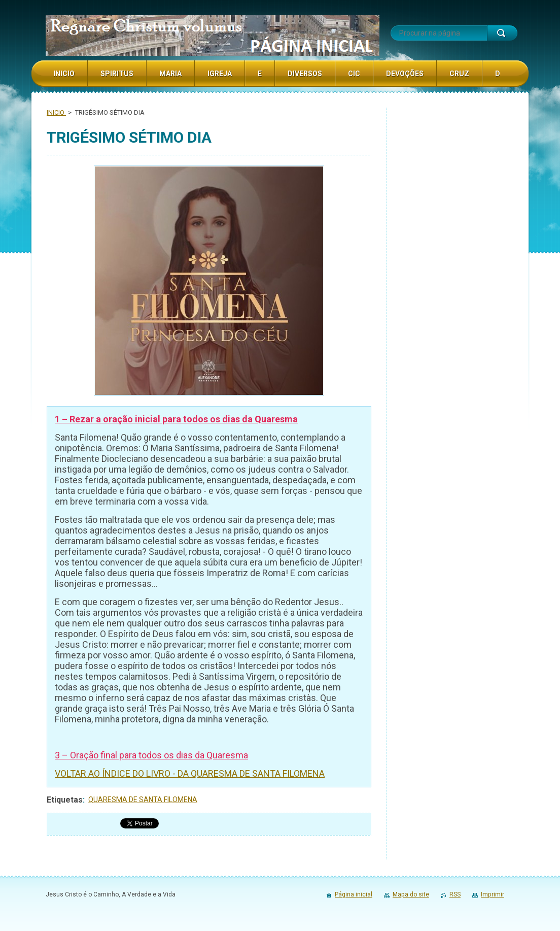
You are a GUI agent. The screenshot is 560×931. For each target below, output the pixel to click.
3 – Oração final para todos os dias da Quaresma (151, 755)
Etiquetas (65, 800)
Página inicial (354, 894)
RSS (455, 894)
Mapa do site (411, 894)
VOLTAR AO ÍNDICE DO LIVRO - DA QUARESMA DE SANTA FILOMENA (190, 773)
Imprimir (493, 894)
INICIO (56, 112)
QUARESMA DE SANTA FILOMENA (143, 800)
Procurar (502, 33)
